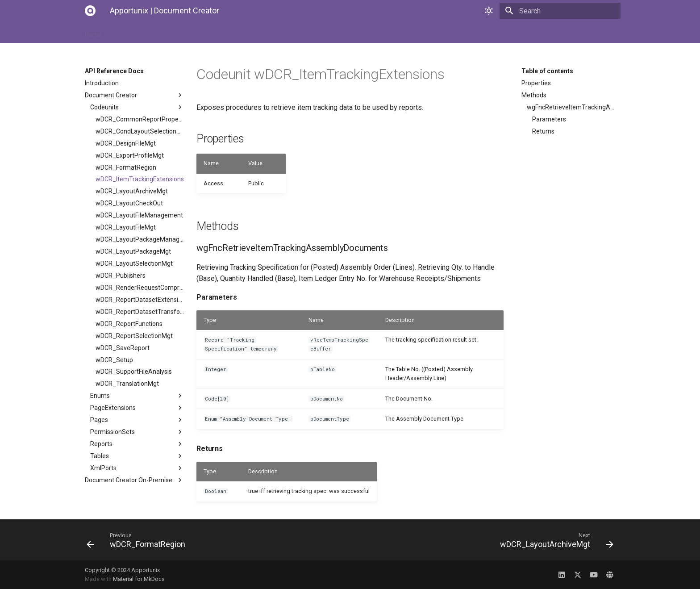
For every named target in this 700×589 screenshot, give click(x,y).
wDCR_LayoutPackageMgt (133, 251)
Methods (534, 95)
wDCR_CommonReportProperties (140, 119)
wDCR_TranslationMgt (127, 384)
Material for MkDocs (139, 579)
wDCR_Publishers (121, 276)
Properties (536, 83)
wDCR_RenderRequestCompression (140, 288)
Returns (543, 131)
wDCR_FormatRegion (126, 167)
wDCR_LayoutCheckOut (129, 203)
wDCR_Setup (114, 360)
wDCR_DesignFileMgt (126, 143)
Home (93, 32)
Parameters (549, 119)
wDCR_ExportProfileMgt (130, 155)
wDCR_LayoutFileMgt (126, 227)
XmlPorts (137, 468)
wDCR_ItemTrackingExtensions (140, 179)
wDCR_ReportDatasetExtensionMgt (140, 300)
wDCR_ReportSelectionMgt (134, 336)
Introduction (102, 83)
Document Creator (134, 95)
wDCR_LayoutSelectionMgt (134, 263)
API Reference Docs (253, 32)
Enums (137, 396)
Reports (137, 444)
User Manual (196, 32)
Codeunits (137, 107)
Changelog (308, 32)
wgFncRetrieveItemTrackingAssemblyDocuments (571, 107)
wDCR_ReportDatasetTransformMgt (140, 312)
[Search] (568, 11)
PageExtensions (137, 408)
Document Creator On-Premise (134, 480)
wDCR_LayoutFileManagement (139, 215)
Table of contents (547, 71)
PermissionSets (137, 432)
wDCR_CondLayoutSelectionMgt (140, 131)
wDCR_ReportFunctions (129, 324)
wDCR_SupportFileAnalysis (134, 372)
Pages (137, 420)
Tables (137, 456)
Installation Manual (140, 32)
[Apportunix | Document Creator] (90, 11)
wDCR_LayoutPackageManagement (140, 239)
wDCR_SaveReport (123, 348)
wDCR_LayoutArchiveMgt (132, 191)
